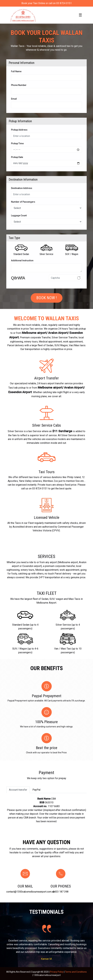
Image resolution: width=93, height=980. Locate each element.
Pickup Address (19, 130)
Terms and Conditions (76, 972)
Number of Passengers (23, 202)
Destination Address (22, 188)
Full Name (16, 71)
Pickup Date (17, 157)
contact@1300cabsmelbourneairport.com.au (30, 892)
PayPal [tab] (36, 790)
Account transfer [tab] (18, 790)
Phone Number (19, 85)
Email (14, 99)
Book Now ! (47, 298)
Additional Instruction (22, 260)
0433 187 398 (61, 892)
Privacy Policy (57, 972)
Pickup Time (17, 143)
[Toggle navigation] (80, 15)
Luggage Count (19, 216)
